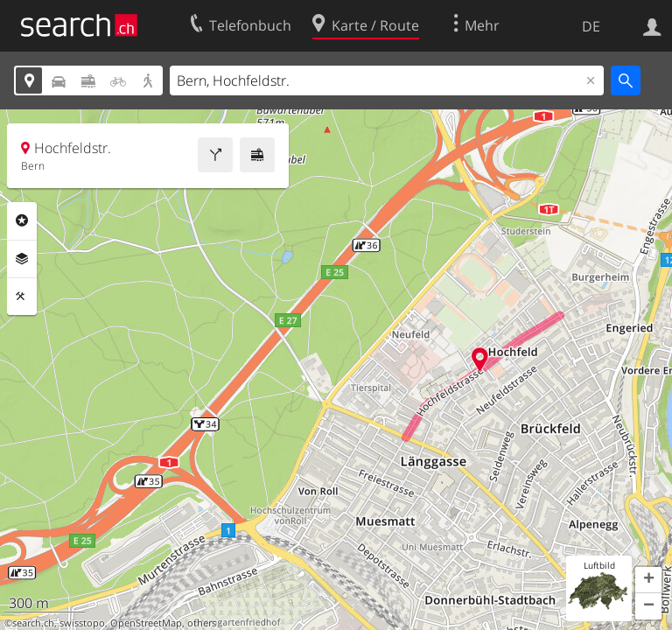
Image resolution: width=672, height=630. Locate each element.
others (202, 623)
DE (591, 26)
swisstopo (82, 623)
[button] (648, 580)
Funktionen (22, 297)
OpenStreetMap (146, 623)
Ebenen (22, 259)
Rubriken (22, 220)
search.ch (33, 623)
